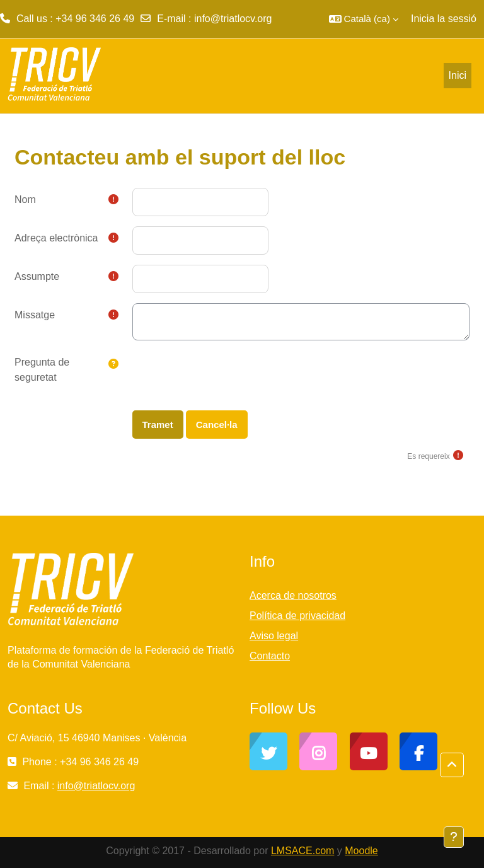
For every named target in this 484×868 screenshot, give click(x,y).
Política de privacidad (297, 616)
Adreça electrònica (56, 238)
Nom (25, 200)
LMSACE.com (302, 851)
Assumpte (37, 276)
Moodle (361, 851)
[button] (364, 19)
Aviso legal (274, 636)
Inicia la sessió (444, 19)
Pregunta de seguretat (42, 370)
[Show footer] (454, 837)
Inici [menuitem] (458, 75)
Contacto (270, 656)
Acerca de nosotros (293, 595)
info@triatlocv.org (233, 19)
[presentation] (228, 375)
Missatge (35, 315)
